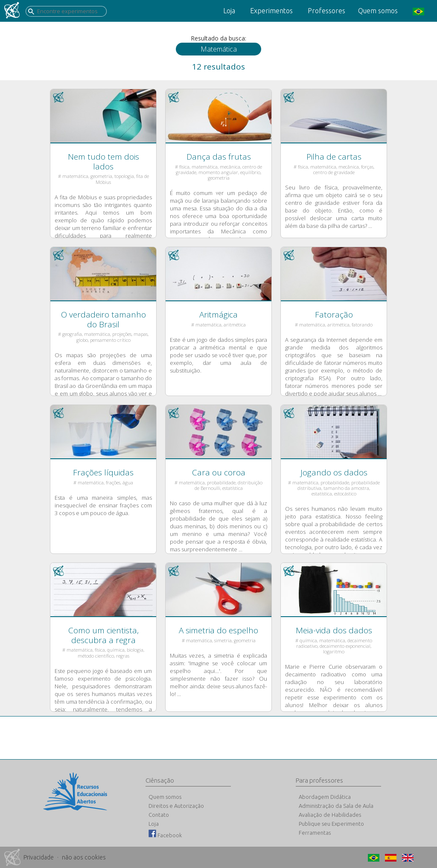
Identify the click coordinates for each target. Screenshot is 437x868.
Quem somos (378, 11)
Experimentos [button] (271, 11)
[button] (417, 11)
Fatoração (334, 315)
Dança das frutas (219, 157)
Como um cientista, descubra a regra (103, 635)
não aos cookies (84, 857)
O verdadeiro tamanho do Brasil (103, 319)
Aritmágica (218, 315)
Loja (229, 11)
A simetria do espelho (218, 630)
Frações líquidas (103, 472)
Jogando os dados (334, 472)
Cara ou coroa (219, 472)
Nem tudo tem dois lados (103, 162)
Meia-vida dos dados (334, 630)
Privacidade (39, 857)
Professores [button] (326, 11)
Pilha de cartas (334, 157)
